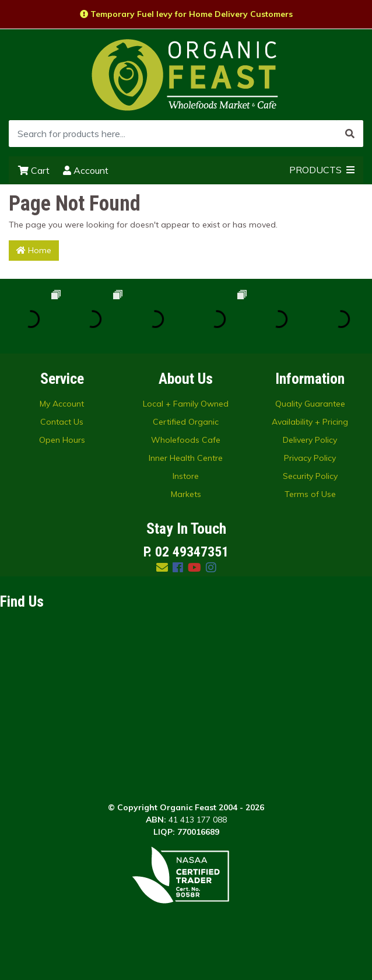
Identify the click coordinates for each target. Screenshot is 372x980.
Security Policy (310, 476)
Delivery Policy (310, 440)
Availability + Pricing (310, 422)
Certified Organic (186, 422)
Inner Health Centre (186, 458)
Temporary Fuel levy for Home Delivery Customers (186, 14)
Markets (186, 494)
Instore (186, 476)
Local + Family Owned (186, 404)
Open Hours (62, 440)
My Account (62, 404)
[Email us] (162, 567)
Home (34, 250)
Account (86, 170)
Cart (34, 170)
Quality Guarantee (310, 404)
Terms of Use (310, 494)
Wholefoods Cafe (186, 440)
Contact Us (62, 422)
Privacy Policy (310, 458)
